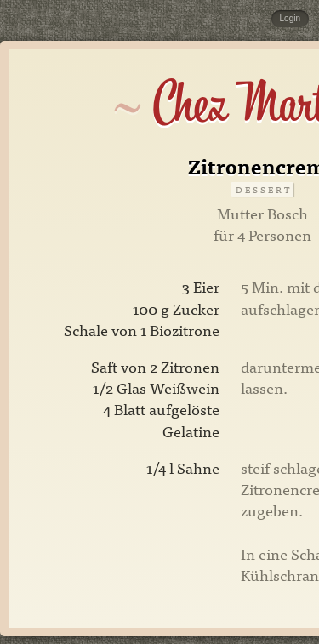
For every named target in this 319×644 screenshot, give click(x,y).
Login (290, 18)
